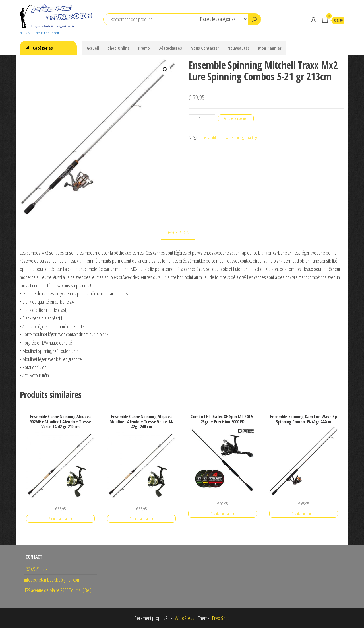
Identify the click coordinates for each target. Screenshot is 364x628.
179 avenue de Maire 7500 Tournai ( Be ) (58, 590)
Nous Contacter (205, 48)
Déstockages (170, 48)
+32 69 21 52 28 (37, 569)
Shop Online (119, 48)
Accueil (93, 48)
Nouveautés (239, 48)
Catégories (43, 48)
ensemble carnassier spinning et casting (230, 138)
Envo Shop (221, 618)
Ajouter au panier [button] (60, 519)
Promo (144, 48)
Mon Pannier (270, 48)
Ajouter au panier (236, 118)
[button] (165, 70)
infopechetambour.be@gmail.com (52, 580)
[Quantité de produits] (202, 119)
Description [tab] (178, 232)
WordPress (185, 618)
